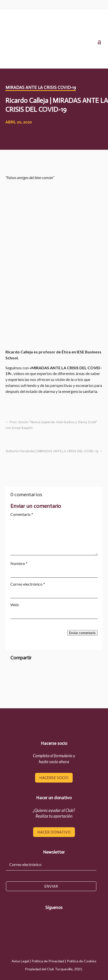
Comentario (22, 514)
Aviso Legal (20, 961)
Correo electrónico (28, 584)
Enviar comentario (82, 633)
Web (15, 605)
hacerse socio (54, 778)
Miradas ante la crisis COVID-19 (41, 87)
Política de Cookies (82, 961)
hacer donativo (54, 832)
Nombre (19, 563)
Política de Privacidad (48, 961)
